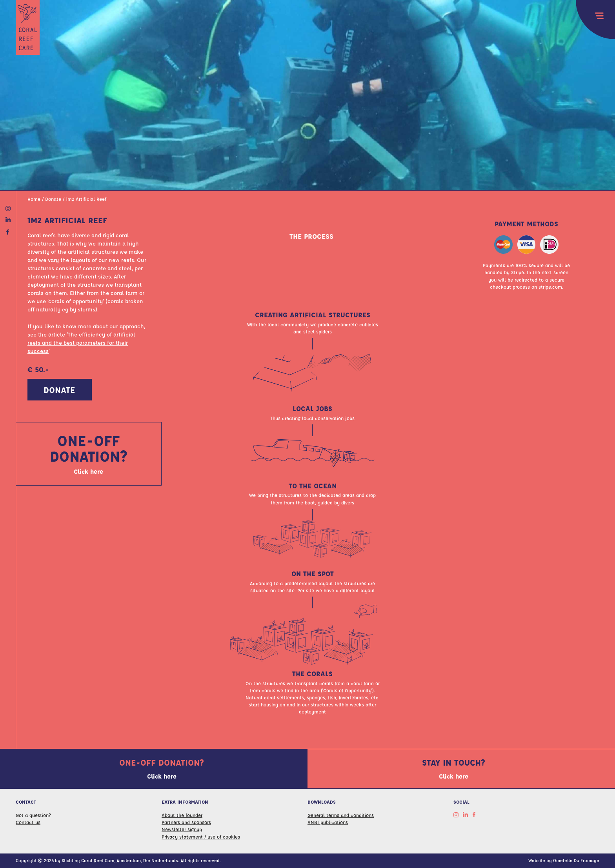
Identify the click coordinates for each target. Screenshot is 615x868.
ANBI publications (328, 822)
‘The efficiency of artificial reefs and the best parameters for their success (81, 347)
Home (34, 203)
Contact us (28, 822)
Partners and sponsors (186, 822)
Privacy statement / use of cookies (201, 837)
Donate (53, 203)
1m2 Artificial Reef (86, 203)
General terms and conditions (341, 815)
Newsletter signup (182, 829)
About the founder (182, 815)
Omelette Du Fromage (576, 860)
